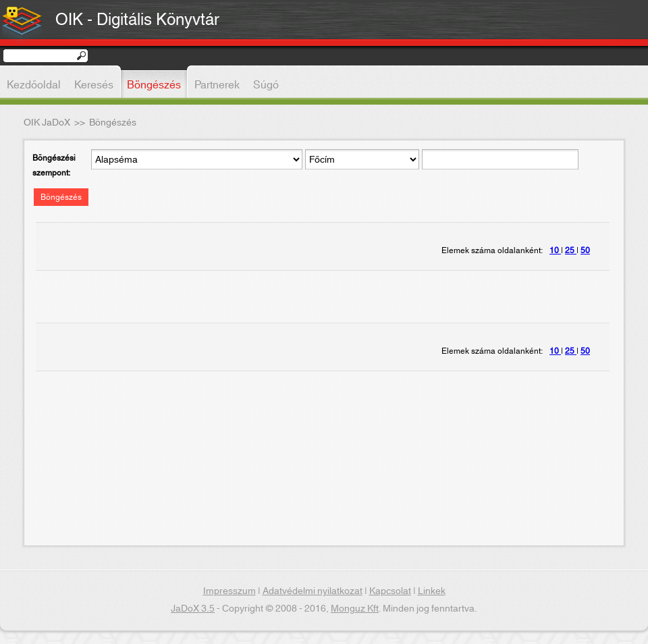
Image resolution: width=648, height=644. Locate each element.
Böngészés (61, 197)
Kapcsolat (390, 591)
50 (585, 250)
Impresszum (230, 591)
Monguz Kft (355, 609)
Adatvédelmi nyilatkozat (313, 591)
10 (555, 250)
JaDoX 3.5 (193, 609)
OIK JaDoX (47, 123)
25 (571, 250)
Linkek (432, 591)
